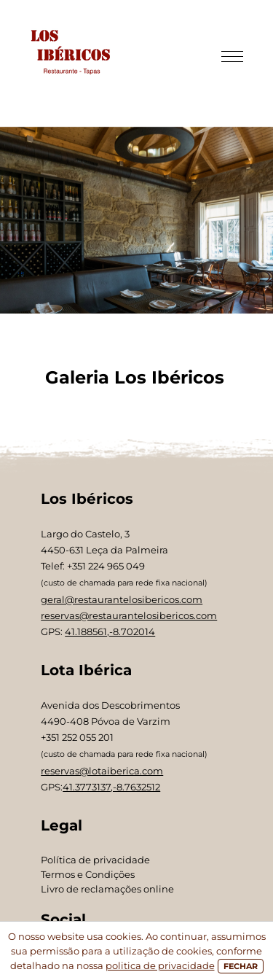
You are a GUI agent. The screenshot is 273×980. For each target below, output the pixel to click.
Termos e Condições (88, 874)
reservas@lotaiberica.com (102, 771)
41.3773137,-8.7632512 (111, 787)
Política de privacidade (95, 860)
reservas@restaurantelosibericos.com (129, 615)
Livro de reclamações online (107, 889)
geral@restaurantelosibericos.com (122, 599)
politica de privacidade (160, 965)
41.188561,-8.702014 (110, 631)
